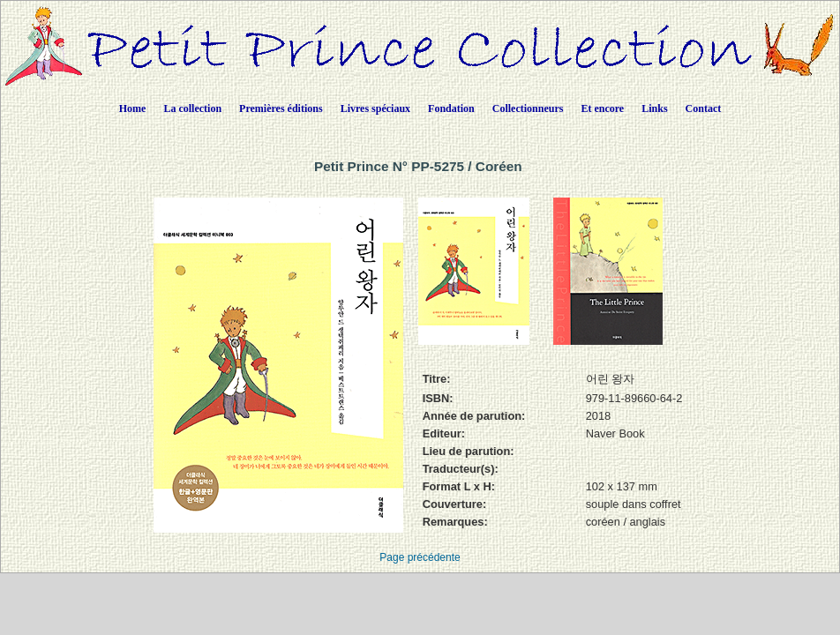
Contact (704, 108)
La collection (192, 108)
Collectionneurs (528, 108)
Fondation (451, 108)
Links (654, 108)
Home (133, 108)
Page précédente (420, 557)
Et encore (602, 108)
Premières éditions (281, 108)
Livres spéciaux (375, 108)
